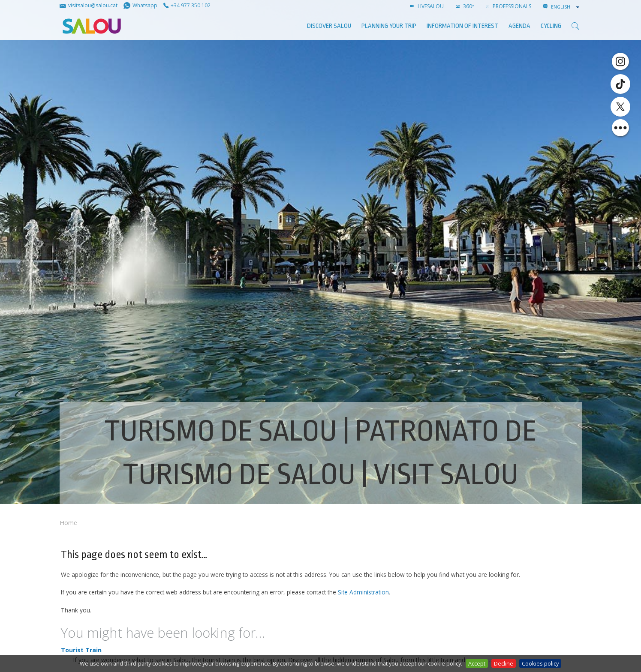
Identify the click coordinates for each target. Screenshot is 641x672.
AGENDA (519, 26)
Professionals (509, 6)
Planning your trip (389, 26)
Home (68, 523)
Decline (504, 663)
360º (465, 6)
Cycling (551, 26)
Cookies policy (540, 663)
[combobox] (566, 7)
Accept (477, 663)
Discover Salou (329, 26)
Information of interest (462, 26)
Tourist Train (81, 650)
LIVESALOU (427, 6)
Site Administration (363, 592)
